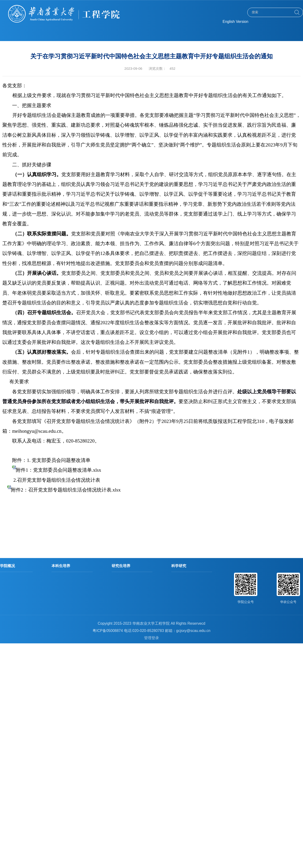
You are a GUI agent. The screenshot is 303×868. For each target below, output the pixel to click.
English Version (235, 22)
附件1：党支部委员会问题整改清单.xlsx (59, 470)
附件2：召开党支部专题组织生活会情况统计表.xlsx (66, 490)
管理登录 (151, 638)
